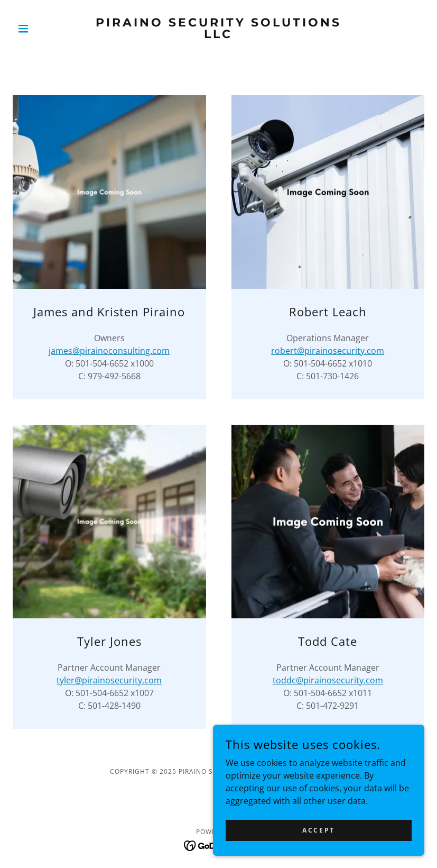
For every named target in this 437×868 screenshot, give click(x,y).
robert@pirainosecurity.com (328, 351)
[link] (218, 35)
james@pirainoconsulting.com (109, 351)
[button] (44, 29)
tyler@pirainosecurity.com (109, 680)
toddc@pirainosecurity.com (328, 680)
